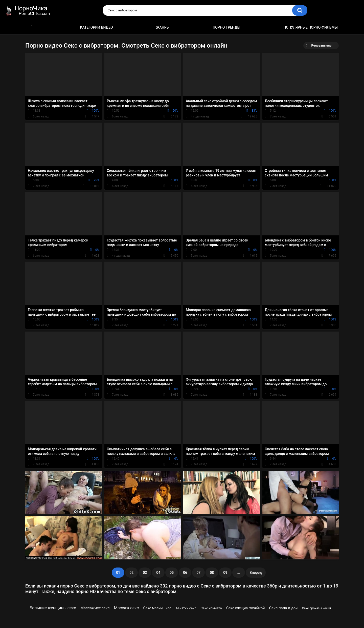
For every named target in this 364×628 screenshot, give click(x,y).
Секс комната (211, 608)
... (239, 573)
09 (225, 573)
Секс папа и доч (283, 608)
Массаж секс (126, 608)
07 (198, 573)
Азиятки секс (186, 608)
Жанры (163, 27)
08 (212, 573)
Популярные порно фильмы (311, 27)
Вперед (256, 573)
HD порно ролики (32, 27)
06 (185, 573)
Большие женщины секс (53, 608)
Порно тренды (226, 27)
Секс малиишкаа (157, 608)
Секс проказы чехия (316, 608)
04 (158, 573)
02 (131, 573)
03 (145, 573)
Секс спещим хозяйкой (245, 608)
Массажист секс (95, 608)
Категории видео (97, 27)
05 (172, 573)
